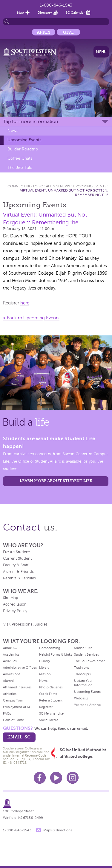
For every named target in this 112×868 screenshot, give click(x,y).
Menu (101, 52)
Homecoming (50, 648)
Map (20, 13)
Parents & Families (19, 578)
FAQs (7, 713)
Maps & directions (58, 830)
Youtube (56, 778)
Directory (45, 13)
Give (68, 32)
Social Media (49, 720)
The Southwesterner (89, 661)
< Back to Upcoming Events (31, 318)
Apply (44, 32)
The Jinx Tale (20, 168)
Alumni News (58, 186)
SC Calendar (75, 13)
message (39, 830)
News (13, 131)
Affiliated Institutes (17, 687)
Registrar (46, 707)
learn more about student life (56, 481)
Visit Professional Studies (25, 624)
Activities (10, 661)
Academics (11, 654)
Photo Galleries (51, 687)
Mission (45, 674)
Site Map (11, 598)
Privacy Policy (15, 611)
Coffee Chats (20, 158)
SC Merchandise (51, 713)
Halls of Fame (13, 720)
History (45, 661)
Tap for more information (30, 121)
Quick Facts (48, 694)
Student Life (83, 648)
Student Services (86, 654)
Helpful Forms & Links (56, 654)
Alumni (8, 681)
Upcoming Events (24, 140)
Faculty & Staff (16, 565)
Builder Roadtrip (23, 149)
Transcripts (82, 674)
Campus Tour (13, 700)
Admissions (12, 674)
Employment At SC (17, 707)
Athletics (10, 694)
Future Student (16, 552)
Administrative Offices (20, 668)
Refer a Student (51, 700)
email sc (19, 737)
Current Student (17, 559)
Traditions (82, 668)
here (25, 303)
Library (44, 668)
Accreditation (15, 604)
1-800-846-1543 (56, 5)
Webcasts (81, 698)
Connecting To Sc (25, 186)
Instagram (73, 778)
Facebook (40, 778)
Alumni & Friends (18, 572)
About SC (10, 648)
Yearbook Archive (87, 705)
